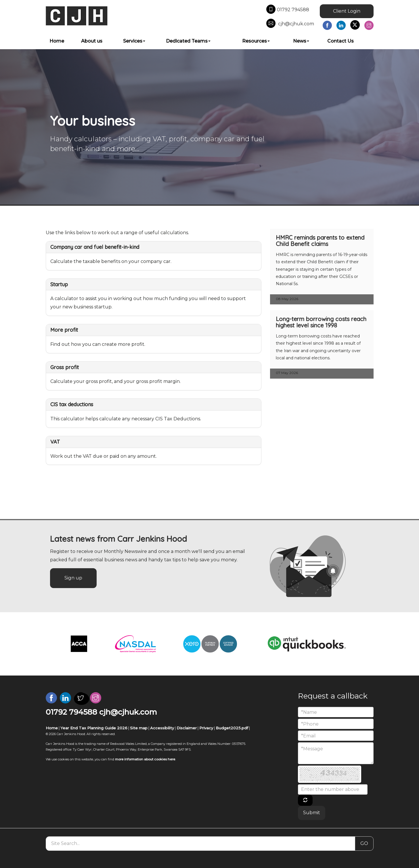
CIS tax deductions (72, 404)
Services (134, 41)
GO (364, 843)
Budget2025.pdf (232, 728)
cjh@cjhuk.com (290, 24)
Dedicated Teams (188, 41)
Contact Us (340, 41)
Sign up (73, 578)
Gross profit (65, 367)
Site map (139, 728)
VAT (55, 442)
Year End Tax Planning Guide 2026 (94, 728)
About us (92, 41)
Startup (59, 284)
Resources (256, 41)
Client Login (347, 11)
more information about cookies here (145, 759)
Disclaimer (187, 728)
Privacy (206, 728)
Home (57, 41)
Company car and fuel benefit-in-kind (95, 247)
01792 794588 (288, 10)
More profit (64, 330)
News (301, 41)
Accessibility (162, 728)
